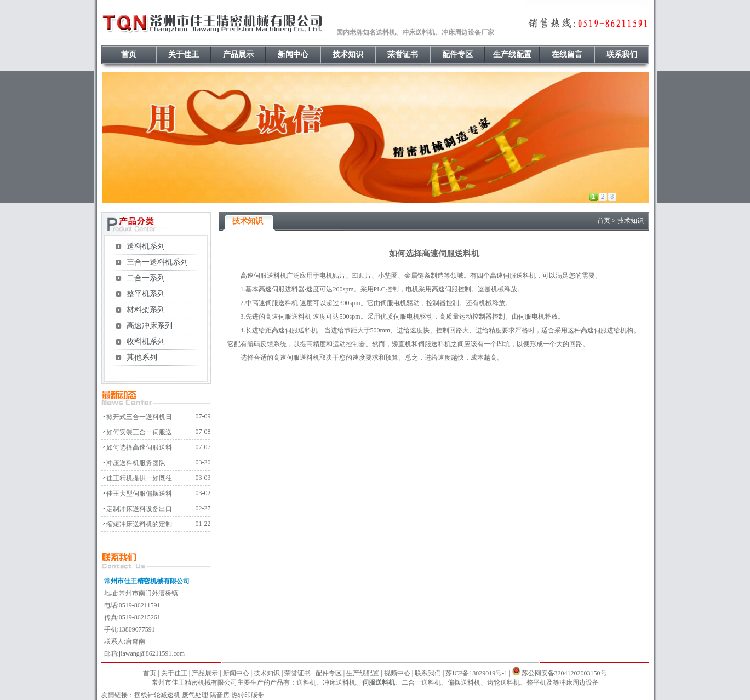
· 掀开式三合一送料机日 (137, 417)
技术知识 (348, 54)
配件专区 (457, 54)
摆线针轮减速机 (157, 695)
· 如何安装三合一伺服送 (137, 432)
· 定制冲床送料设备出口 (137, 509)
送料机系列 (146, 246)
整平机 (536, 682)
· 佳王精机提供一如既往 (137, 478)
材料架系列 (146, 310)
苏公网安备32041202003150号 (564, 673)
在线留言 (567, 54)
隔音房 (220, 695)
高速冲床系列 (150, 326)
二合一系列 (146, 278)
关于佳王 (184, 54)
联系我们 (622, 54)
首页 (129, 54)
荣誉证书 (403, 54)
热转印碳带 (248, 695)
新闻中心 (293, 54)
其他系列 (142, 357)
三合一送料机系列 (157, 262)
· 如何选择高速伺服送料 (137, 447)
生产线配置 (512, 54)
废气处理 (195, 695)
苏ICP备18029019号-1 (476, 673)
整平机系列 (146, 294)
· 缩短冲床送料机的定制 (137, 524)
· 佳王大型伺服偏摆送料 (137, 494)
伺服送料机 (379, 682)
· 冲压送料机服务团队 (133, 463)
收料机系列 (146, 342)
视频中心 (397, 673)
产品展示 (238, 54)
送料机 (277, 276)
